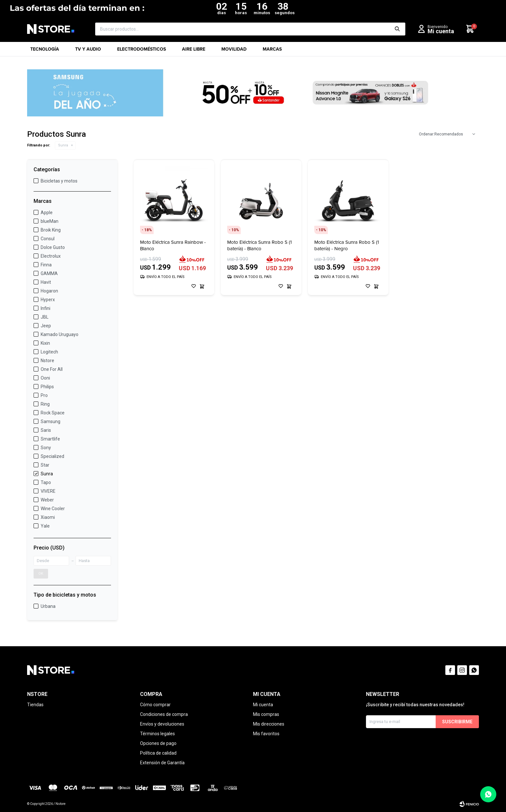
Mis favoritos (266, 734)
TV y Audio (88, 51)
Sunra (63, 145)
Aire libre (194, 51)
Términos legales (157, 734)
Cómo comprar (155, 705)
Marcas (272, 51)
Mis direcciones (269, 724)
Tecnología (45, 51)
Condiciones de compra (164, 714)
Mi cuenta (263, 705)
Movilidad (234, 51)
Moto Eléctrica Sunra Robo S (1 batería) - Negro (347, 245)
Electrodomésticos (142, 51)
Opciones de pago (158, 743)
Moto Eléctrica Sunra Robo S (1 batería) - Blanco (259, 245)
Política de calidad (158, 753)
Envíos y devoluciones (162, 724)
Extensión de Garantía (162, 763)
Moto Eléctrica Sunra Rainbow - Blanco (173, 245)
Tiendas (35, 705)
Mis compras (266, 714)
